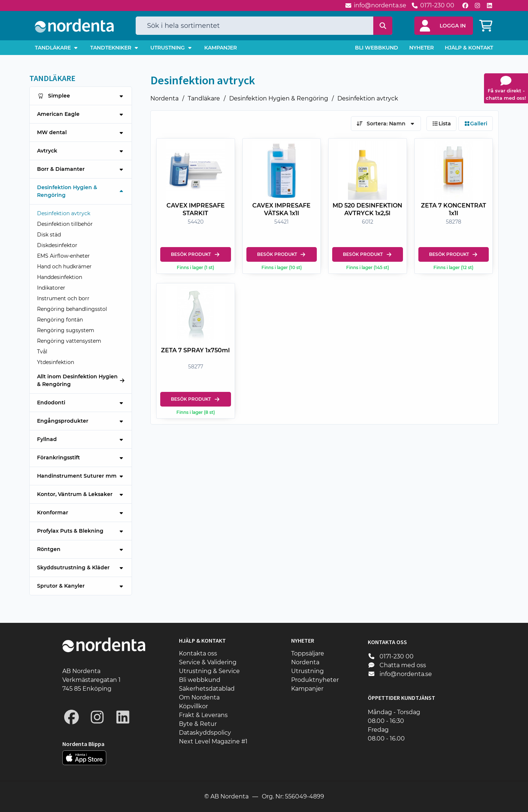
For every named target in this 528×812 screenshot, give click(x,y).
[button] (444, 26)
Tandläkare (204, 98)
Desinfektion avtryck (368, 98)
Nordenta (164, 98)
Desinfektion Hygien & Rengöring (279, 98)
